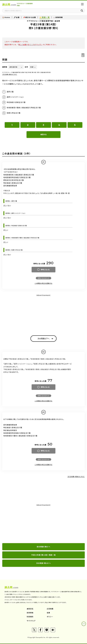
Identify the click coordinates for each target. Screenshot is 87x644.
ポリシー (50, 617)
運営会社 (30, 609)
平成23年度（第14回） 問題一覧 (43, 555)
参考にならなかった (43, 278)
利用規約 (30, 617)
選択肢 (5, 67)
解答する (43, 134)
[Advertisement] (43, 313)
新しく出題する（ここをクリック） (30, 45)
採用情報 (30, 613)
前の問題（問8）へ (43, 547)
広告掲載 (50, 609)
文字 (26, 67)
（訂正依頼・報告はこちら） (10, 74)
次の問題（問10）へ (44, 563)
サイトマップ (31, 621)
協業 (49, 613)
